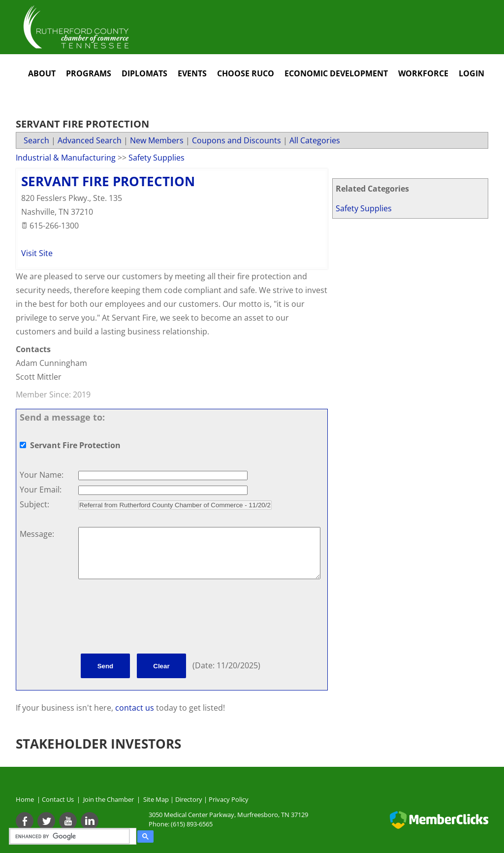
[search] (71, 836)
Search (36, 140)
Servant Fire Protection (108, 181)
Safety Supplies (364, 208)
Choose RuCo (246, 73)
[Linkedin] (90, 821)
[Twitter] (46, 821)
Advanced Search (90, 140)
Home (25, 799)
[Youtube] (68, 821)
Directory (189, 799)
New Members (157, 140)
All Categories (315, 140)
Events (192, 73)
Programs (89, 73)
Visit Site (37, 253)
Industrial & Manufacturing (66, 158)
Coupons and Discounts (236, 140)
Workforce (423, 73)
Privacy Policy (229, 799)
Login (472, 73)
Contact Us (59, 799)
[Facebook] (25, 821)
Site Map (156, 799)
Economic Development (336, 73)
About (42, 73)
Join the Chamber (108, 799)
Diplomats (144, 73)
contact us (136, 708)
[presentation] (153, 618)
